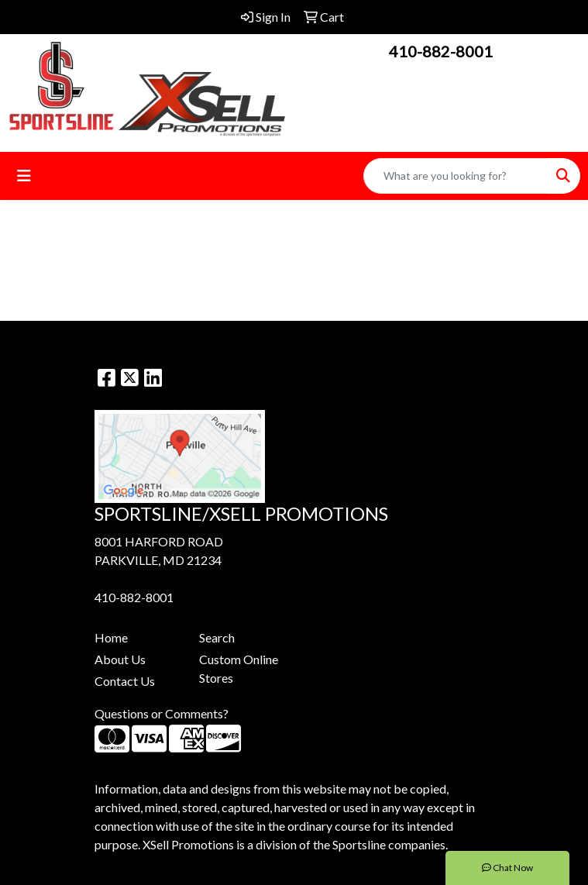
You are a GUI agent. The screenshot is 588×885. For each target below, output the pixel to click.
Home (111, 637)
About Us (120, 659)
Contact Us (125, 681)
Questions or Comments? (162, 713)
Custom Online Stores (239, 668)
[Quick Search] (456, 176)
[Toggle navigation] (24, 176)
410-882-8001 (441, 51)
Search (217, 637)
